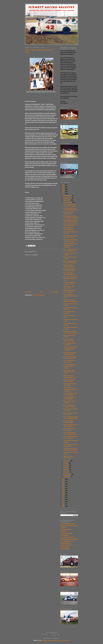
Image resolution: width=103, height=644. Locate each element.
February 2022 (67, 474)
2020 (64, 482)
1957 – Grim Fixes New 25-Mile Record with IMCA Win (70, 278)
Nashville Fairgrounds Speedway (69, 539)
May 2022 (66, 467)
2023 (64, 191)
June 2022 (66, 465)
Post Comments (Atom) (39, 295)
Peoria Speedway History (67, 541)
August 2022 (67, 461)
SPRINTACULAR (65, 547)
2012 (64, 500)
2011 (64, 502)
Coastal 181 (63, 531)
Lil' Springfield (64, 535)
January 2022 (67, 476)
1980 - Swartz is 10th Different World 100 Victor (69, 372)
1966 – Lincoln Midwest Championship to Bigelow (69, 366)
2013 (64, 497)
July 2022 (66, 463)
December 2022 (68, 196)
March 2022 (67, 472)
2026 (64, 185)
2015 (64, 493)
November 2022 (68, 198)
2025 (64, 187)
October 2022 (67, 200)
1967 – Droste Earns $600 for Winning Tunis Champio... (70, 349)
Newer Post (28, 292)
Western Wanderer (65, 549)
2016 (64, 491)
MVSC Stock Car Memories (68, 537)
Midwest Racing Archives (52, 7)
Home (42, 292)
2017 (64, 488)
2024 (64, 189)
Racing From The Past (66, 545)
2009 (64, 506)
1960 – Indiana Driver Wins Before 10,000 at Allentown (70, 245)
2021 (64, 479)
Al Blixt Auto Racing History (68, 524)
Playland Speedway (66, 543)
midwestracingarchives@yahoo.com (56, 640)
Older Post (55, 292)
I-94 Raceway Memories (67, 533)
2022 (64, 194)
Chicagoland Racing (66, 529)
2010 (64, 504)
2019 (64, 484)
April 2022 (66, 470)
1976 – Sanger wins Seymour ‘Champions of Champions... (70, 389)
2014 (64, 495)
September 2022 (68, 202)
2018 (64, 486)
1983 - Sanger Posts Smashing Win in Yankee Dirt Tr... (70, 296)
